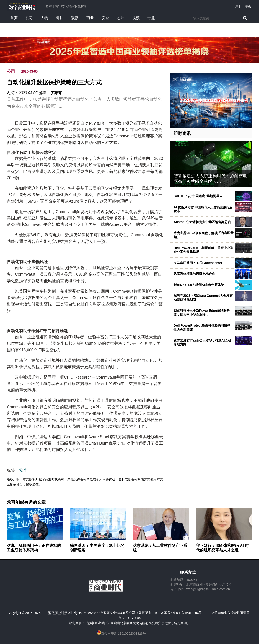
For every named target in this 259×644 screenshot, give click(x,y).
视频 (136, 18)
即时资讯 (182, 133)
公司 (29, 18)
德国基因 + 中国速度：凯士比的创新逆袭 (97, 548)
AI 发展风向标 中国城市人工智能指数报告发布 (203, 209)
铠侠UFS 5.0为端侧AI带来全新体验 (199, 285)
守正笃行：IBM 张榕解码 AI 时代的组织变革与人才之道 (222, 548)
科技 (60, 18)
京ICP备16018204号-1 (189, 613)
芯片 (121, 18)
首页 (14, 18)
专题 (151, 18)
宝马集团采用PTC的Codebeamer (198, 263)
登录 (248, 6)
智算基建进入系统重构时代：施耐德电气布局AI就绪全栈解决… (210, 179)
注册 (238, 6)
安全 (105, 18)
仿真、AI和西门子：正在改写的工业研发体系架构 (34, 548)
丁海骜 (56, 93)
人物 (44, 18)
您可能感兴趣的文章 (26, 502)
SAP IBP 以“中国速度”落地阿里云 (198, 196)
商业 (90, 18)
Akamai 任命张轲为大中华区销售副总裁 (202, 222)
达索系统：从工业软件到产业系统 (160, 548)
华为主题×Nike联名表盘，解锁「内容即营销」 (204, 235)
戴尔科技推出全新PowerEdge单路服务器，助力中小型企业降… (202, 313)
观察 (75, 18)
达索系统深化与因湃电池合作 (194, 274)
